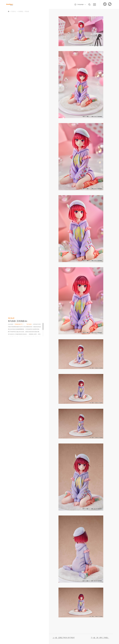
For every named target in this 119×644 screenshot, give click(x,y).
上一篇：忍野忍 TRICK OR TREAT (64, 638)
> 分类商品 (20, 11)
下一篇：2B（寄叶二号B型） (100, 638)
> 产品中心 (13, 11)
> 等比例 (26, 11)
